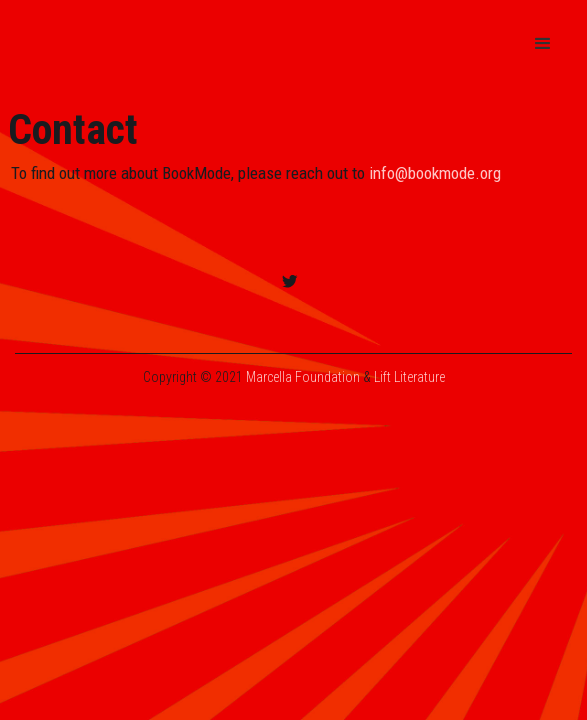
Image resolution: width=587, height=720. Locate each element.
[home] (193, 44)
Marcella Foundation (303, 377)
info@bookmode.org (435, 173)
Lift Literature (409, 377)
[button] (543, 44)
